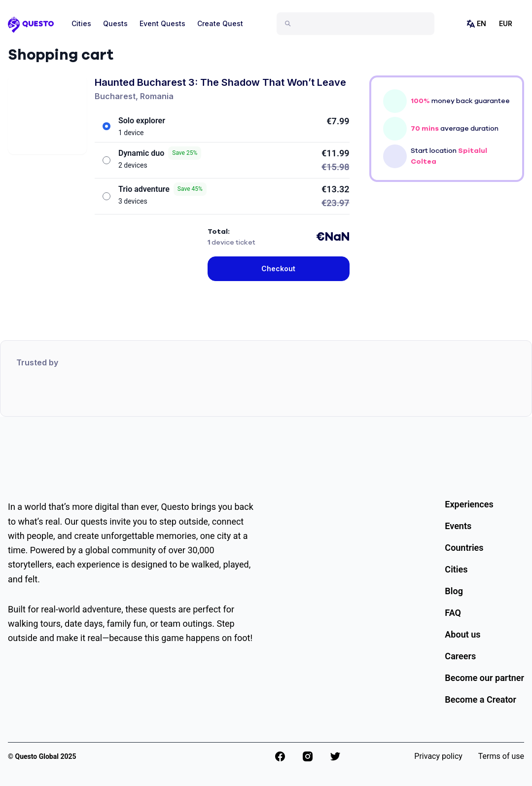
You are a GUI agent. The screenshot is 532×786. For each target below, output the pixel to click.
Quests (115, 23)
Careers (460, 656)
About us (462, 634)
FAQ (453, 613)
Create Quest (220, 23)
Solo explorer (142, 121)
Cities (81, 23)
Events (458, 526)
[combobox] (359, 24)
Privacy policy (438, 756)
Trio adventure (162, 189)
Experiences (469, 504)
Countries (464, 548)
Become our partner (484, 678)
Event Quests (162, 23)
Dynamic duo (160, 153)
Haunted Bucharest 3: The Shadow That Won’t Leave (220, 82)
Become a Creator (480, 699)
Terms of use (501, 756)
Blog (454, 591)
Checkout (278, 268)
